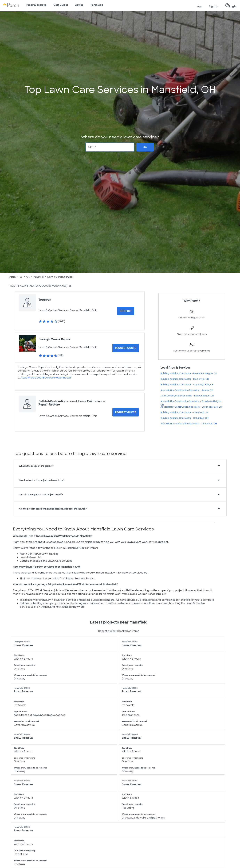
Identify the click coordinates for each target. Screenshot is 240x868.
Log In (231, 5)
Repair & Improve (36, 5)
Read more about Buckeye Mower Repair (46, 378)
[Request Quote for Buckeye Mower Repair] (126, 348)
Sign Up (214, 6)
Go (145, 147)
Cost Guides (61, 5)
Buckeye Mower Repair (54, 339)
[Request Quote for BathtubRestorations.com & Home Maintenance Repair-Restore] (126, 412)
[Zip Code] (110, 147)
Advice (79, 5)
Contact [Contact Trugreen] (126, 311)
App (200, 6)
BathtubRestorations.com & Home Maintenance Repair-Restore (72, 403)
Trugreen (45, 300)
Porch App (97, 5)
